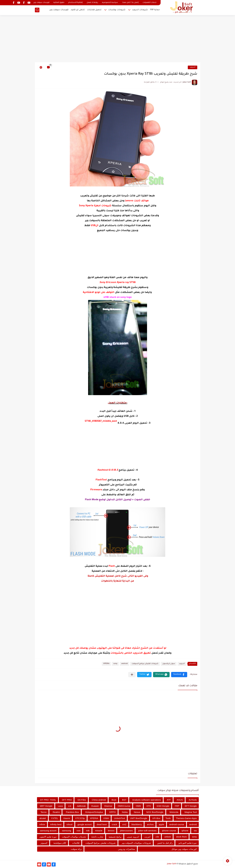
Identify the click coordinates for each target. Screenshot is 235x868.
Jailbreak (81, 806)
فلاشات (76, 843)
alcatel (43, 818)
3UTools (193, 800)
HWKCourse (124, 806)
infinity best (56, 824)
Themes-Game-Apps (186, 818)
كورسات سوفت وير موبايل (184, 849)
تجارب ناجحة (97, 837)
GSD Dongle (163, 806)
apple (162, 824)
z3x (157, 837)
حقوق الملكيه (59, 3)
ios (195, 831)
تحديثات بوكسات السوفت (74, 837)
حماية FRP (155, 10)
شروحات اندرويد (140, 10)
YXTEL (55, 818)
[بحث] (37, 10)
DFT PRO (67, 800)
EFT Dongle (191, 806)
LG (70, 806)
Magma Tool (191, 812)
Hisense (108, 806)
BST (124, 800)
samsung (67, 831)
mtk (88, 831)
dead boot (102, 824)
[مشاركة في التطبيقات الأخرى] (132, 675)
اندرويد (193, 67)
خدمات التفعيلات (149, 3)
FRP (177, 806)
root (78, 831)
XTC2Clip (80, 818)
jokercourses (126, 831)
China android (99, 800)
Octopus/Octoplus (94, 812)
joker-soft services (147, 831)
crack (114, 824)
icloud (69, 824)
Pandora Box (72, 812)
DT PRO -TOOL (48, 800)
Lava (60, 806)
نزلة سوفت (76, 849)
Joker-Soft (172, 864)
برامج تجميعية (115, 837)
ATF (169, 800)
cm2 (124, 824)
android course (177, 824)
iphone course (169, 831)
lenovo (111, 831)
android (124, 664)
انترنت (147, 837)
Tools (168, 818)
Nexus (137, 812)
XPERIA (106, 664)
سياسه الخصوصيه (110, 3)
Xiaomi (67, 818)
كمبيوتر (44, 843)
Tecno (44, 812)
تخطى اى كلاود (78, 10)
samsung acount (48, 831)
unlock (168, 837)
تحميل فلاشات (94, 10)
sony (115, 664)
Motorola (174, 812)
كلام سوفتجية (60, 843)
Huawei (95, 806)
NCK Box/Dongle (155, 812)
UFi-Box (156, 818)
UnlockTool (119, 818)
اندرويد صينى (133, 837)
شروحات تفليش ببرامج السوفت (145, 664)
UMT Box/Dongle (139, 818)
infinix (42, 824)
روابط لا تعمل (92, 3)
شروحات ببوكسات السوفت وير (136, 843)
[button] (179, 675)
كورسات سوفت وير (41, 3)
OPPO (112, 812)
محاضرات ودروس (126, 849)
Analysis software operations (147, 800)
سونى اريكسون (169, 664)
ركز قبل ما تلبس (165, 843)
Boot (114, 800)
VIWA (106, 818)
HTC (149, 806)
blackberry (137, 824)
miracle (99, 831)
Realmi (56, 812)
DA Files (82, 800)
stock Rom (181, 837)
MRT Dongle (46, 806)
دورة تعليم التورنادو (188, 843)
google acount (84, 824)
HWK (138, 806)
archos (150, 824)
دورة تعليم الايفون (48, 837)
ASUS (180, 800)
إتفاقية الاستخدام (75, 3)
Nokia (125, 812)
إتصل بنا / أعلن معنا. (130, 3)
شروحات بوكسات (117, 10)
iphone (185, 831)
